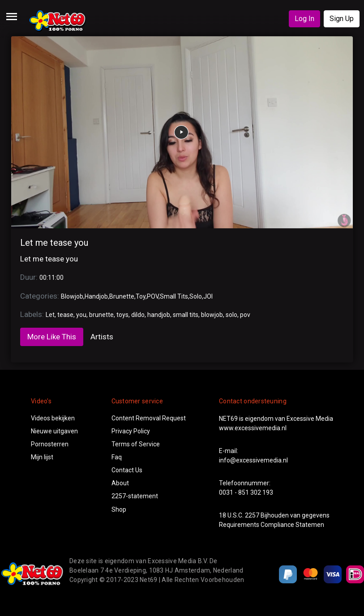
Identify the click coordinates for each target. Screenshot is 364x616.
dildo (138, 315)
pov (245, 315)
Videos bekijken (53, 418)
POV (153, 296)
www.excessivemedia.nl (253, 428)
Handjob (96, 296)
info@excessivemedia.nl (253, 460)
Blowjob (72, 296)
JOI (208, 296)
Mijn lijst (42, 457)
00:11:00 (51, 278)
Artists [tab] (102, 337)
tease (65, 315)
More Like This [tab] (52, 337)
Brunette (122, 296)
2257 (252, 515)
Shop (119, 509)
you (81, 315)
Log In (304, 19)
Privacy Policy (131, 431)
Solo (196, 296)
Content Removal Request (149, 418)
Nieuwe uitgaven (54, 431)
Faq (117, 457)
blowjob (212, 315)
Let (50, 315)
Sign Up (342, 19)
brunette (101, 315)
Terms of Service (136, 444)
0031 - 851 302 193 (246, 492)
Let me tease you (54, 243)
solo (231, 315)
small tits (186, 315)
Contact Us (127, 470)
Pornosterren (50, 444)
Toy (141, 296)
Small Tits (174, 296)
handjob (159, 315)
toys (122, 315)
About (120, 483)
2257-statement (135, 496)
